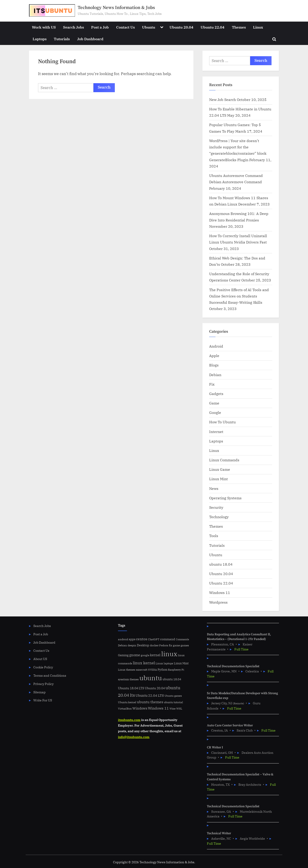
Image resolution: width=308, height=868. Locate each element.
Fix (212, 384)
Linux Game (220, 469)
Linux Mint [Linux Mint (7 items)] (181, 663)
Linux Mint (219, 479)
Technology (219, 517)
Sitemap (40, 692)
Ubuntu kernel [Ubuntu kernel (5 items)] (127, 702)
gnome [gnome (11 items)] (135, 655)
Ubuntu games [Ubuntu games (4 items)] (173, 696)
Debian (215, 375)
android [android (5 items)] (123, 639)
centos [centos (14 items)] (142, 639)
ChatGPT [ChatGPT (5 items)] (154, 639)
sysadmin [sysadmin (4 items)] (123, 679)
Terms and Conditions (50, 675)
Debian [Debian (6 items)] (122, 645)
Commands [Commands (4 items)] (182, 639)
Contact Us (126, 27)
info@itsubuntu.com (134, 737)
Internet (216, 432)
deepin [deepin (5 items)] (132, 645)
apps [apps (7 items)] (132, 639)
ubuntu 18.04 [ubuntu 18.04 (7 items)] (172, 679)
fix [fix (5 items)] (171, 645)
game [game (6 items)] (176, 645)
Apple (214, 356)
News (214, 488)
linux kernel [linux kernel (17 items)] (144, 663)
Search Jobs (74, 27)
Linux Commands (224, 460)
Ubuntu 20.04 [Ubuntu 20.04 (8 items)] (155, 688)
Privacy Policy (43, 684)
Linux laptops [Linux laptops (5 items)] (164, 663)
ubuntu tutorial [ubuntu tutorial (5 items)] (173, 702)
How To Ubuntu (222, 422)
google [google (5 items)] (145, 655)
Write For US (43, 700)
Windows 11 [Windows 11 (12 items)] (158, 708)
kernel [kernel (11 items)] (155, 655)
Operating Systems (225, 498)
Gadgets (216, 394)
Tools (214, 536)
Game (214, 403)
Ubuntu (149, 27)
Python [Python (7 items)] (162, 670)
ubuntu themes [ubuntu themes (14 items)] (150, 702)
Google (215, 412)
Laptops (40, 39)
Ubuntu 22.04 (213, 27)
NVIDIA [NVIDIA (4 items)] (152, 670)
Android (216, 346)
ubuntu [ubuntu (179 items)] (151, 678)
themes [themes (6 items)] (134, 679)
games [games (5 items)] (185, 645)
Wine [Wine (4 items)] (173, 709)
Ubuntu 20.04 (181, 27)
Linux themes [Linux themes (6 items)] (127, 669)
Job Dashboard (90, 39)
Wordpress (218, 602)
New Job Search (223, 99)
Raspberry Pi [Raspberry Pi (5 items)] (176, 670)
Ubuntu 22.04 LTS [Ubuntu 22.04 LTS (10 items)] (150, 695)
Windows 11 (220, 592)
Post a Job (100, 27)
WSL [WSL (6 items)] (179, 708)
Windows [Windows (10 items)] (140, 708)
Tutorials (62, 39)
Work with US (44, 27)
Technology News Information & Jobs (116, 8)
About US (40, 659)
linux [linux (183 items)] (169, 654)
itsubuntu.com (129, 720)
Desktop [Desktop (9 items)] (143, 645)
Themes (239, 27)
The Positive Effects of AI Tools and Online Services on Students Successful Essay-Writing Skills (239, 296)
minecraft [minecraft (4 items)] (142, 670)
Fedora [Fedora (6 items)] (164, 645)
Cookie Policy (43, 667)
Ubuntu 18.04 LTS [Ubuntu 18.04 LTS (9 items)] (131, 688)
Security (216, 507)
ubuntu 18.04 (221, 564)
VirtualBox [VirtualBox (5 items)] (125, 708)
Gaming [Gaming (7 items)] (123, 655)
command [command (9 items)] (168, 639)
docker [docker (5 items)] (154, 645)
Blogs (214, 365)
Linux (258, 27)
